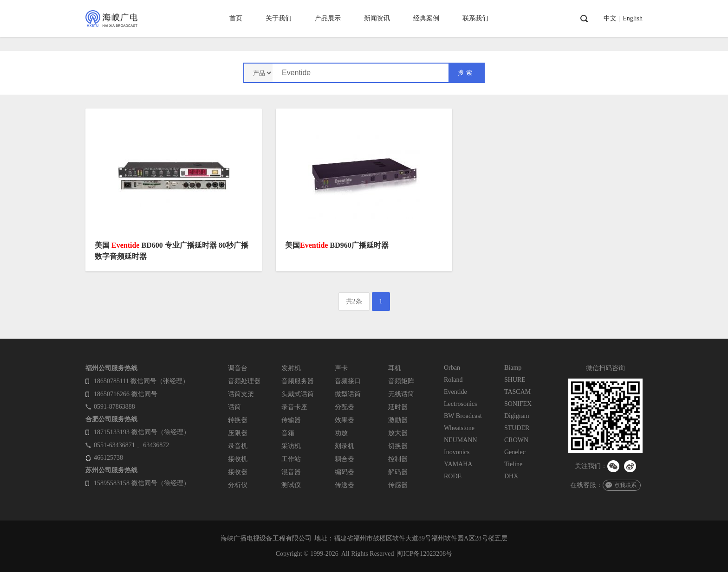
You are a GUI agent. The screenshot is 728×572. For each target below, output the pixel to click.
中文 (610, 19)
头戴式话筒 (298, 394)
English (633, 19)
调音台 (238, 368)
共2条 (354, 301)
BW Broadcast (463, 416)
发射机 (291, 368)
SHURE (515, 380)
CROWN (516, 440)
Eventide (455, 392)
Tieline (513, 464)
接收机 (238, 459)
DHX (511, 476)
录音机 (238, 446)
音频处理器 (244, 381)
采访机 (291, 446)
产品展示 (328, 18)
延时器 (398, 407)
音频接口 (348, 381)
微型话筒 (348, 394)
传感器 (398, 485)
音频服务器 (298, 381)
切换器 (398, 446)
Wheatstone (459, 428)
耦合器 (344, 459)
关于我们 (279, 18)
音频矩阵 (401, 381)
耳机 (395, 368)
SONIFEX (518, 404)
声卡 (341, 368)
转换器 (238, 420)
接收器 (238, 472)
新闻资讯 (377, 18)
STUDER (517, 428)
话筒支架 (241, 394)
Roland (453, 380)
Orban (452, 368)
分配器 (344, 407)
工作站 (291, 459)
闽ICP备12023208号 (424, 554)
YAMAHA (458, 464)
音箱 (288, 433)
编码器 (344, 472)
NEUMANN (461, 440)
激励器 (398, 420)
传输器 (291, 420)
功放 (341, 433)
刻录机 (344, 446)
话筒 (234, 407)
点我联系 (625, 485)
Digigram (517, 416)
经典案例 (426, 18)
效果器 (344, 420)
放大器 (398, 433)
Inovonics (457, 452)
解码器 (398, 472)
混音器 (291, 472)
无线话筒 (401, 394)
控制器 (398, 459)
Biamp (513, 368)
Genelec (515, 452)
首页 (236, 18)
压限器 (238, 433)
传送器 (344, 485)
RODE (453, 476)
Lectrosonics (461, 404)
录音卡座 (294, 407)
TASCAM (517, 392)
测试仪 (291, 485)
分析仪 (238, 485)
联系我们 (475, 18)
